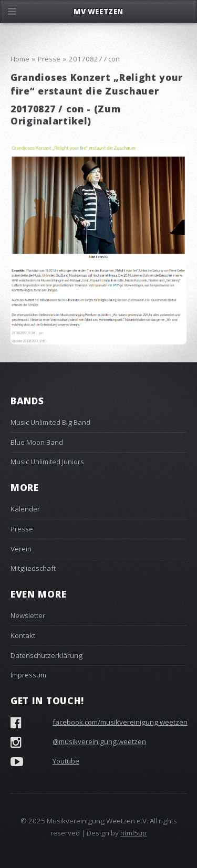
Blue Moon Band (37, 442)
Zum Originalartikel (66, 115)
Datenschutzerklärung (46, 655)
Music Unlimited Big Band (50, 422)
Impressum (28, 675)
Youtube (66, 761)
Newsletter (28, 615)
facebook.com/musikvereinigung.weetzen (120, 722)
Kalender (25, 509)
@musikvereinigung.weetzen (99, 741)
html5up (133, 833)
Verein (21, 549)
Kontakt (23, 635)
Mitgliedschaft (33, 568)
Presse (22, 529)
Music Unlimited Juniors (47, 462)
